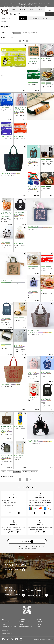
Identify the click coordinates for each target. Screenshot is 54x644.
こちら (35, 549)
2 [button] (24, 41)
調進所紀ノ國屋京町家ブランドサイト (13, 595)
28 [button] (30, 41)
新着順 (4, 33)
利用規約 (3, 619)
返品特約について (39, 532)
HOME (2, 21)
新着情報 (13, 10)
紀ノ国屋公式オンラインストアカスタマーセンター (9, 627)
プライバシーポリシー (6, 622)
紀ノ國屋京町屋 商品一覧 (34, 595)
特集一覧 (31, 10)
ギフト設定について (13, 532)
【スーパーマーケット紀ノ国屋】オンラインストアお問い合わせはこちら (27, 546)
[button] (34, 41)
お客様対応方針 (4, 624)
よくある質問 (25, 541)
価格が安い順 (26, 33)
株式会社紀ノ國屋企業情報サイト (13, 570)
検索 (24, 18)
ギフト (40, 10)
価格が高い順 (34, 33)
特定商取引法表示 (5, 631)
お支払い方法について (39, 513)
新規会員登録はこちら (13, 513)
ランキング (22, 10)
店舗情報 (21, 624)
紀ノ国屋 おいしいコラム (24, 622)
